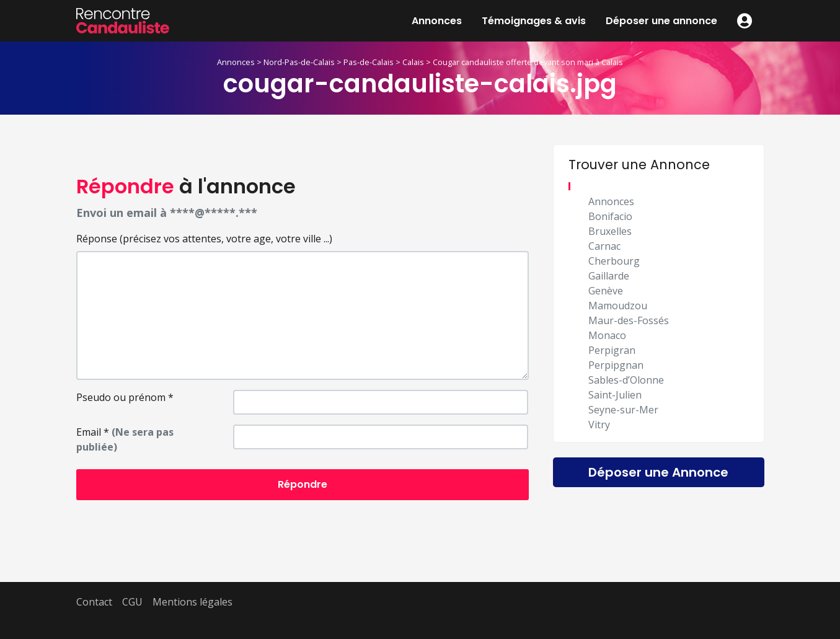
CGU (132, 602)
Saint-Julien (615, 395)
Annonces (437, 21)
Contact (94, 602)
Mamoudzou (618, 306)
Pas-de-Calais (369, 62)
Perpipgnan (616, 365)
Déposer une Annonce (658, 472)
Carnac (604, 246)
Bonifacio (610, 216)
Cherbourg (614, 261)
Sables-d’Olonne (626, 380)
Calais (413, 62)
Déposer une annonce (661, 21)
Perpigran (612, 350)
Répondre (303, 484)
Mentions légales (192, 602)
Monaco (607, 335)
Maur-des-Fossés (629, 320)
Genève (606, 291)
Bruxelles (610, 231)
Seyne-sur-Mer (623, 410)
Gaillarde (609, 276)
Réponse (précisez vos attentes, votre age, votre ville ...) (204, 239)
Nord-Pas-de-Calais (299, 62)
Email (125, 439)
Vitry (599, 425)
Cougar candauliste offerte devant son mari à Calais (528, 62)
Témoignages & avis (534, 21)
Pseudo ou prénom (125, 397)
